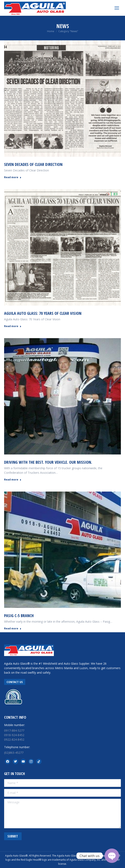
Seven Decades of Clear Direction (33, 164)
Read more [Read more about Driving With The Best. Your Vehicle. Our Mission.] (13, 480)
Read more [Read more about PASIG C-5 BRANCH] (13, 629)
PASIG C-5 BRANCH (19, 616)
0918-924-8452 (14, 735)
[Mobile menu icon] (117, 8)
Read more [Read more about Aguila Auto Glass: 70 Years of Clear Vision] (13, 326)
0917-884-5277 (14, 730)
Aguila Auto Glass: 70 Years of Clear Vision (43, 313)
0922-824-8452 (14, 739)
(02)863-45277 (14, 753)
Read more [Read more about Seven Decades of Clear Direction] (13, 177)
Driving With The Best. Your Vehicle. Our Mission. (48, 462)
